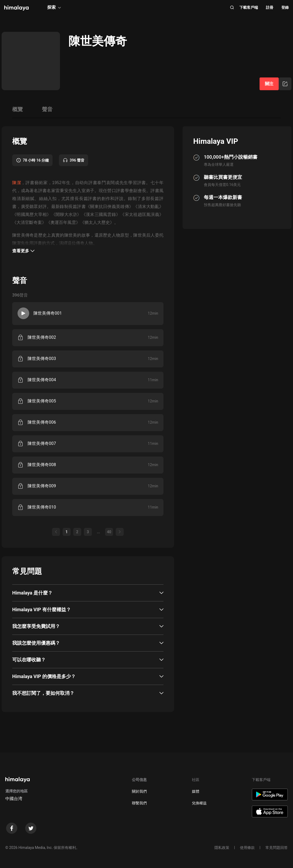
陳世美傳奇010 (42, 507)
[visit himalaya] (16, 8)
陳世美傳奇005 (42, 401)
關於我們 (139, 791)
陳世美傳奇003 (42, 359)
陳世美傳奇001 (48, 313)
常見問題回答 (277, 848)
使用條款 (247, 848)
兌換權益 (199, 803)
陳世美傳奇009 (42, 486)
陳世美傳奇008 (42, 465)
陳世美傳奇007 (42, 443)
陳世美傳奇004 (42, 380)
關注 (269, 84)
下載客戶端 (249, 7)
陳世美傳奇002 (42, 337)
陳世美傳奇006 (42, 422)
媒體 (196, 791)
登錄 (285, 7)
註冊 (270, 7)
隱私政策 (222, 848)
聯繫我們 (139, 803)
